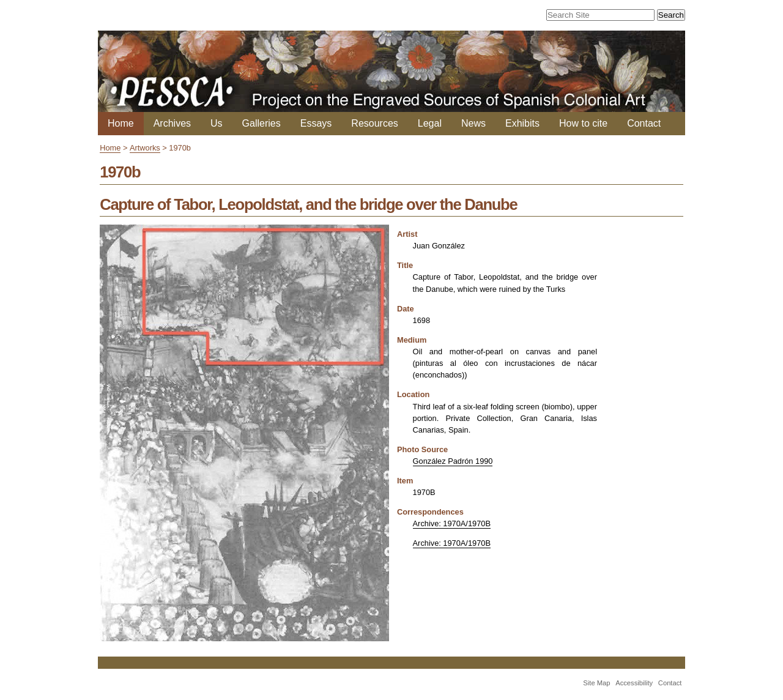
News (473, 123)
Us (217, 123)
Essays (316, 123)
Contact (644, 123)
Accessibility (634, 683)
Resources (374, 123)
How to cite (583, 123)
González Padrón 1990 (453, 461)
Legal (430, 123)
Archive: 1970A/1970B (452, 523)
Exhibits (522, 123)
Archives (172, 123)
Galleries (262, 123)
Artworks (145, 148)
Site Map (596, 683)
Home (121, 123)
